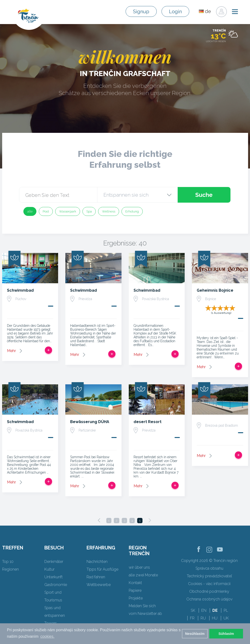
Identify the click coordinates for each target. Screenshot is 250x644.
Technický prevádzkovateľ (209, 576)
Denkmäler (54, 562)
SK (193, 610)
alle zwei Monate (143, 575)
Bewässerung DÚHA (90, 422)
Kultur (49, 569)
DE (215, 610)
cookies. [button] (47, 636)
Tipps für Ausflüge (102, 569)
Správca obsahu (209, 568)
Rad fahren (96, 577)
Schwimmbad (20, 290)
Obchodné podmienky (209, 591)
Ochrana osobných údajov (209, 599)
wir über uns (139, 567)
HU (215, 618)
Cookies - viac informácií (209, 584)
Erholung (132, 211)
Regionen (10, 569)
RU (203, 618)
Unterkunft (54, 577)
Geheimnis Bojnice (215, 290)
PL (226, 610)
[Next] (150, 520)
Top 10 (8, 562)
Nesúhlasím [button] (195, 634)
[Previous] (99, 520)
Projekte (136, 598)
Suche (204, 195)
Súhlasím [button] (226, 634)
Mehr (11, 351)
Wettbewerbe (99, 585)
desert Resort (148, 422)
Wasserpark (68, 211)
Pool (46, 211)
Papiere (135, 590)
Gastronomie (56, 585)
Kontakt (135, 583)
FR (192, 618)
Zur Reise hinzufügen (48, 350)
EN (204, 610)
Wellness (109, 211)
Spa (89, 211)
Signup (141, 12)
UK (226, 618)
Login (175, 12)
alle (30, 211)
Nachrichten (97, 562)
